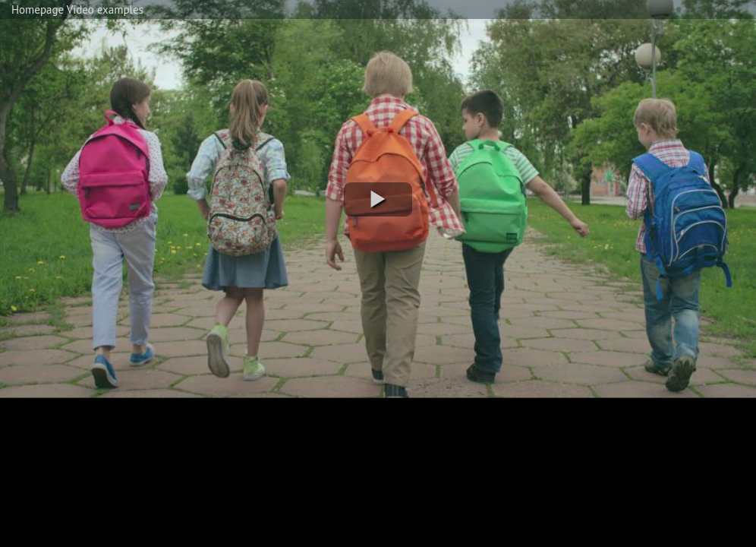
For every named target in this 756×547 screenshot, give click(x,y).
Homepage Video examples (77, 9)
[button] (378, 199)
